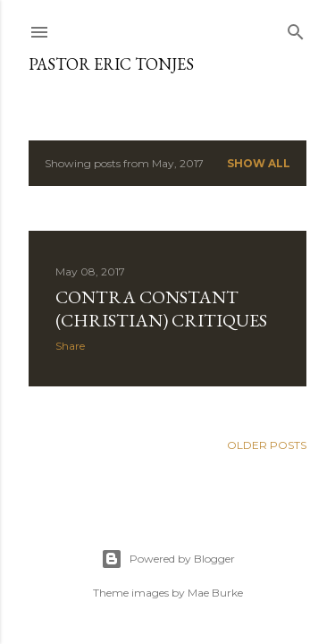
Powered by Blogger (168, 559)
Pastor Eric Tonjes (111, 64)
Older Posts (267, 445)
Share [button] (70, 346)
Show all (259, 163)
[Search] (296, 28)
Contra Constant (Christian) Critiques (161, 309)
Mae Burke (215, 593)
